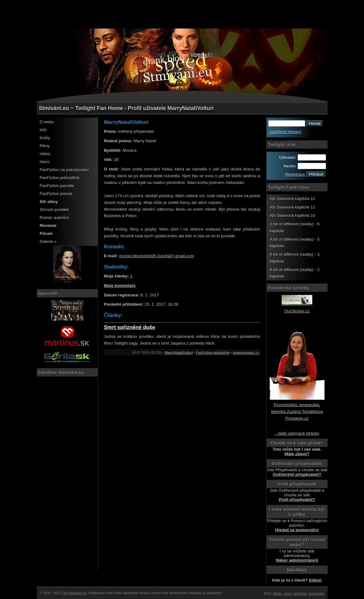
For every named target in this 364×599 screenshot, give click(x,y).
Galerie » (48, 241)
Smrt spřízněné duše (130, 327)
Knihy (45, 138)
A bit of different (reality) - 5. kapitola (295, 243)
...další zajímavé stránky (297, 433)
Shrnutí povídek (54, 210)
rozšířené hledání (285, 132)
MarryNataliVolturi (179, 353)
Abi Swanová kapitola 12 (293, 198)
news (288, 593)
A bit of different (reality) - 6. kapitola (295, 227)
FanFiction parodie (57, 186)
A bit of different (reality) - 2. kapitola (295, 273)
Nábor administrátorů (297, 560)
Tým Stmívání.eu (74, 593)
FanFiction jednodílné (60, 178)
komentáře (316, 593)
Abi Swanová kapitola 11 (293, 207)
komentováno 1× (246, 353)
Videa (45, 154)
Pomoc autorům (54, 217)
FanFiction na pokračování (64, 170)
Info (43, 130)
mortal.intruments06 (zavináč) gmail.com (157, 256)
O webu (47, 122)
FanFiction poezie (56, 194)
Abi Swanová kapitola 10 (293, 215)
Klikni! (315, 580)
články (277, 593)
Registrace (295, 174)
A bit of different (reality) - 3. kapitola (295, 258)
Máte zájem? (297, 454)
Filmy (45, 146)
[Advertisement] (182, 14)
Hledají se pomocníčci (297, 530)
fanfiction (300, 593)
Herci (45, 162)
